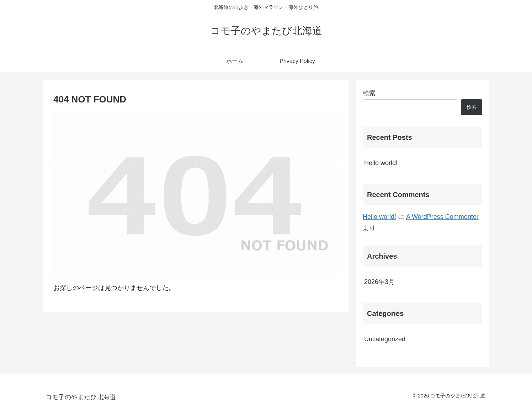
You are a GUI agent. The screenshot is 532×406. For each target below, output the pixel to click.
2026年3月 (379, 282)
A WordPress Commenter (442, 217)
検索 (369, 93)
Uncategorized (385, 339)
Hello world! (381, 163)
